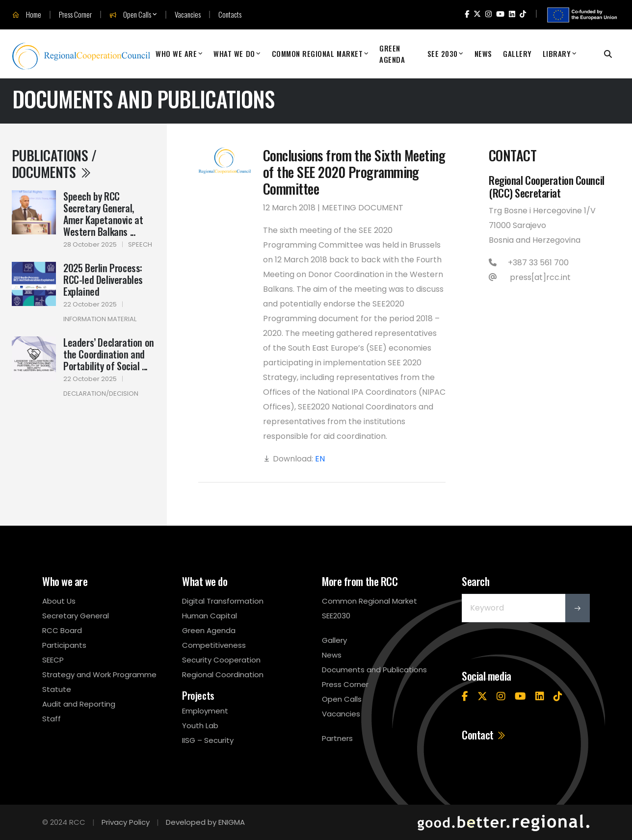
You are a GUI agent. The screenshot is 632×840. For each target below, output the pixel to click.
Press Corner (75, 14)
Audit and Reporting (79, 704)
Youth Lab (200, 725)
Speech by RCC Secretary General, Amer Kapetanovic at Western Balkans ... (103, 214)
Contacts (230, 14)
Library (557, 53)
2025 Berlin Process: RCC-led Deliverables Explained (103, 280)
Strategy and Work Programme (99, 675)
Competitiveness (214, 645)
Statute (57, 689)
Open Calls (130, 15)
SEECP (53, 660)
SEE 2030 (443, 53)
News (483, 53)
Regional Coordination (223, 675)
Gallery (517, 53)
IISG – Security (208, 740)
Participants (64, 645)
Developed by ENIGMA (205, 822)
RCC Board (62, 630)
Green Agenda (392, 54)
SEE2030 (336, 616)
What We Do (234, 53)
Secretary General (76, 616)
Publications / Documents (54, 164)
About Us (59, 601)
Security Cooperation (221, 660)
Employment (205, 711)
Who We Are (176, 53)
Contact (484, 735)
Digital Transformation (223, 601)
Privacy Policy (126, 822)
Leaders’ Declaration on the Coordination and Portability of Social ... (109, 354)
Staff (52, 719)
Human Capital (210, 616)
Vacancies (188, 14)
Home (27, 15)
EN (320, 459)
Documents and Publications (374, 670)
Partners (337, 738)
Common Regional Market (317, 53)
